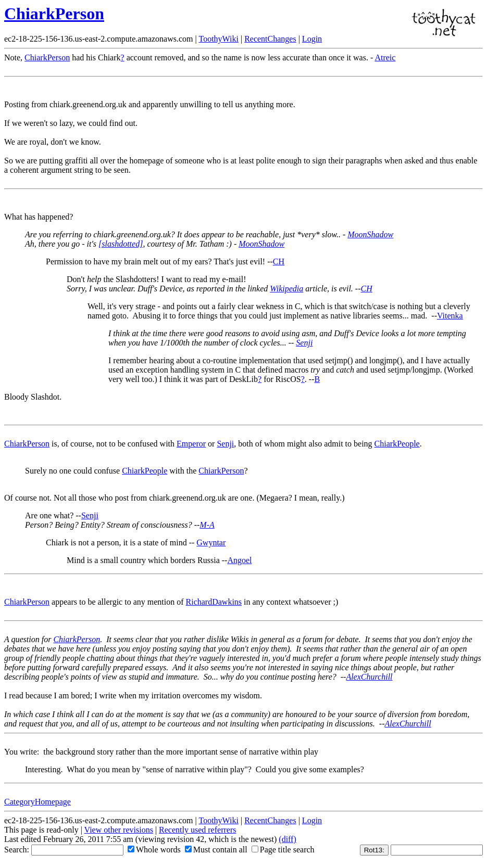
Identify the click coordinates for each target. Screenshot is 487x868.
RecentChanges (270, 39)
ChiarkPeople (397, 444)
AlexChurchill (369, 677)
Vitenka (450, 316)
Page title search (283, 850)
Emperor (191, 444)
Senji (304, 343)
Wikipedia (286, 289)
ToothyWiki (218, 39)
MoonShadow (370, 234)
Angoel (239, 560)
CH (279, 261)
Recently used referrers (197, 830)
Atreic (385, 58)
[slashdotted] (121, 244)
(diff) (287, 839)
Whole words (154, 850)
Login (312, 39)
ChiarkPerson (54, 14)
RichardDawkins (214, 602)
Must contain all (216, 850)
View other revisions (119, 830)
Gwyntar (211, 542)
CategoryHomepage (38, 802)
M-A (207, 525)
